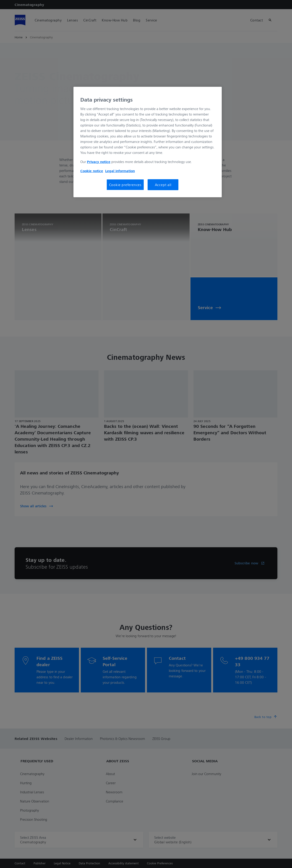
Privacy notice (99, 162)
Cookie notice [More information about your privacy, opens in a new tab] (92, 171)
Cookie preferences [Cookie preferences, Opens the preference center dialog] (125, 185)
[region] (148, 142)
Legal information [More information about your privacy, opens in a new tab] (120, 171)
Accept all (163, 185)
